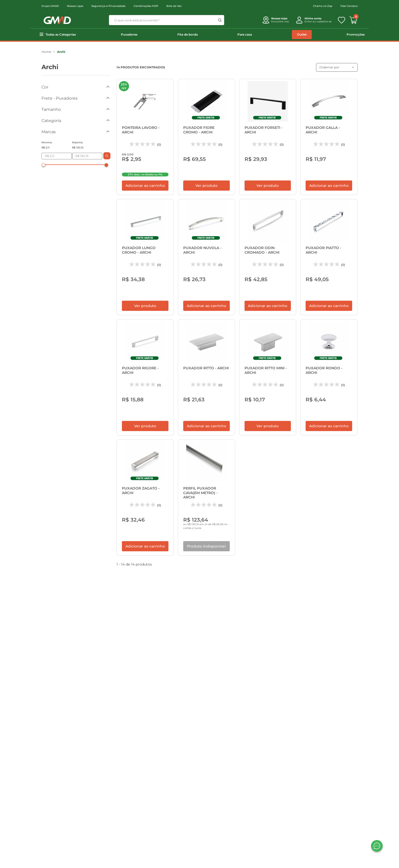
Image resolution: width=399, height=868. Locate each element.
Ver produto (206, 174)
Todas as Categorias (61, 34)
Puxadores (129, 34)
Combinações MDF (146, 6)
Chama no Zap (323, 6)
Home (46, 52)
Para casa (245, 34)
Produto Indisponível (206, 499)
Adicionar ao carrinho (145, 174)
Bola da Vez (174, 6)
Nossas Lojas (75, 6)
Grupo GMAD (50, 6)
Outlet (302, 34)
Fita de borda (188, 34)
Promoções (356, 34)
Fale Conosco (349, 6)
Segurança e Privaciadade (108, 6)
